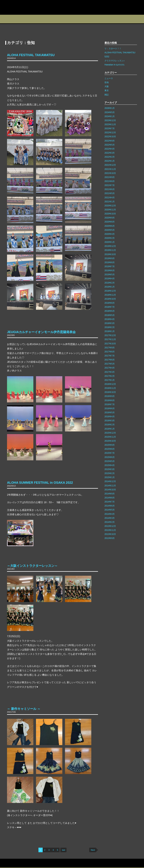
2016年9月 (110, 396)
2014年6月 (110, 506)
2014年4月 (110, 514)
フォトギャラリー (118, 19)
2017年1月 (110, 380)
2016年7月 (110, 404)
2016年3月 (110, 421)
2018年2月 (110, 327)
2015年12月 (110, 433)
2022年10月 (110, 137)
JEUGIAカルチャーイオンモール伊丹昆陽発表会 (41, 332)
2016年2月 (110, 425)
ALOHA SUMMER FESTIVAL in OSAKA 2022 (40, 483)
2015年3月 (110, 469)
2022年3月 (110, 153)
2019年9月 (110, 258)
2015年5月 (110, 461)
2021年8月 (110, 181)
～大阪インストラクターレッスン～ (32, 566)
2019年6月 (110, 271)
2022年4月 (110, 149)
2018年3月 (110, 323)
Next (93, 850)
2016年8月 (110, 400)
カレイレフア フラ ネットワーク (22, 7)
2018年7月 (110, 307)
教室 (42, 19)
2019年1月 (110, 287)
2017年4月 (110, 368)
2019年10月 (110, 254)
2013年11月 (110, 530)
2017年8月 (110, 352)
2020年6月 (110, 226)
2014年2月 (110, 522)
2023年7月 (110, 129)
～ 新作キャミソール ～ (24, 709)
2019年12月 (110, 246)
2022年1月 (110, 161)
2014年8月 (110, 498)
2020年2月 (110, 238)
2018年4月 (110, 319)
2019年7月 (110, 266)
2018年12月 (110, 291)
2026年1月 (110, 108)
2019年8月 (110, 262)
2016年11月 (110, 388)
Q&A (136, 19)
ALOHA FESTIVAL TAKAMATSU (31, 55)
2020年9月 (110, 218)
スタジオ (26, 19)
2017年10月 (110, 344)
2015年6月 (110, 457)
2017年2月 (110, 376)
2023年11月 (110, 124)
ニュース (109, 78)
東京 (107, 90)
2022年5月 (110, 145)
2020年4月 (110, 234)
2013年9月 (110, 538)
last (63, 850)
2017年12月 (110, 335)
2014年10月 (110, 490)
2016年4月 (110, 417)
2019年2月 (110, 283)
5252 (107, 57)
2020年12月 (110, 206)
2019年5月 (110, 275)
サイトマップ (23, 863)
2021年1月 (110, 202)
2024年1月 (110, 116)
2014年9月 (110, 494)
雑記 (107, 95)
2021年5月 (110, 193)
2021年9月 (110, 177)
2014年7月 (110, 502)
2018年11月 (110, 295)
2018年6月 (110, 311)
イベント (60, 19)
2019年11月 (110, 250)
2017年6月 (110, 360)
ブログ (77, 19)
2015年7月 (110, 453)
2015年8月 (110, 449)
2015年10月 (110, 441)
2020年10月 (110, 214)
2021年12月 (110, 165)
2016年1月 (110, 429)
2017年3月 (110, 372)
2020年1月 (110, 242)
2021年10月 (110, 173)
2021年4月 (110, 198)
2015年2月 (110, 473)
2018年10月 (110, 299)
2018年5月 (110, 315)
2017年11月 (110, 339)
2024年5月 (110, 112)
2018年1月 (110, 331)
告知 (107, 82)
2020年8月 (110, 222)
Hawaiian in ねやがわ (114, 65)
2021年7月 (110, 185)
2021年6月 (110, 189)
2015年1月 (110, 477)
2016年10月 (110, 392)
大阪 (107, 86)
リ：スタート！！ (113, 49)
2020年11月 (110, 210)
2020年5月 (110, 230)
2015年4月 (110, 465)
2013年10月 (110, 534)
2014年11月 (110, 486)
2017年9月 (110, 348)
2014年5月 (110, 510)
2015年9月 (110, 445)
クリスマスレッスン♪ (114, 61)
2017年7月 (110, 356)
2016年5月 (110, 413)
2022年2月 (110, 157)
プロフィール (9, 19)
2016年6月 (110, 408)
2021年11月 (110, 169)
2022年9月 (110, 141)
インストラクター (96, 19)
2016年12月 (110, 384)
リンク (35, 863)
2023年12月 (110, 120)
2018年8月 (110, 303)
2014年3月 (110, 518)
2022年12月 (110, 133)
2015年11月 (110, 437)
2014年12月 (110, 481)
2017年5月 (110, 364)
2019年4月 (110, 279)
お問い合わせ (8, 863)
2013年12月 (110, 526)
